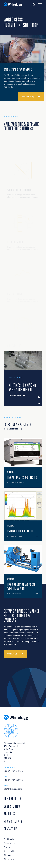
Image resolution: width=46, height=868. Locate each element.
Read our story (28, 96)
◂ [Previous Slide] (39, 403)
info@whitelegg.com (13, 789)
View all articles (11, 429)
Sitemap (7, 855)
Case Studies (12, 806)
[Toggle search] (34, 4)
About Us (9, 813)
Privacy (7, 847)
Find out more (15, 395)
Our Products (12, 798)
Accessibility (9, 851)
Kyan (12, 859)
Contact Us (12, 654)
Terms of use (9, 843)
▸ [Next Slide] (39, 397)
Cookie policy (10, 839)
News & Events (13, 821)
